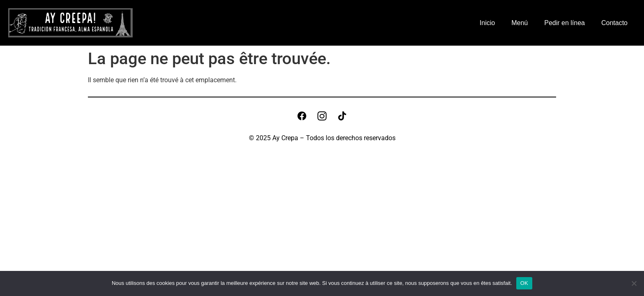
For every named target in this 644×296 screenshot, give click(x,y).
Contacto (614, 23)
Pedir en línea (565, 23)
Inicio (487, 23)
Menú (520, 23)
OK (524, 283)
